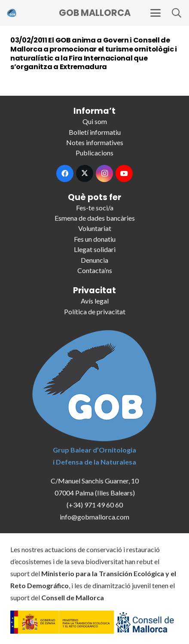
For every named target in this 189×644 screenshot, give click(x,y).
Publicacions (94, 153)
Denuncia (94, 260)
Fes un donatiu (95, 239)
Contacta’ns (95, 270)
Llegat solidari (95, 249)
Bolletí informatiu (95, 132)
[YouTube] (124, 173)
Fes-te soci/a (95, 208)
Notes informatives (95, 142)
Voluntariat (95, 228)
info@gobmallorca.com (94, 517)
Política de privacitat (95, 311)
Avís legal (95, 301)
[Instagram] (104, 173)
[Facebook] (65, 173)
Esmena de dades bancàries (95, 218)
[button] (155, 13)
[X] (85, 173)
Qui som (95, 121)
